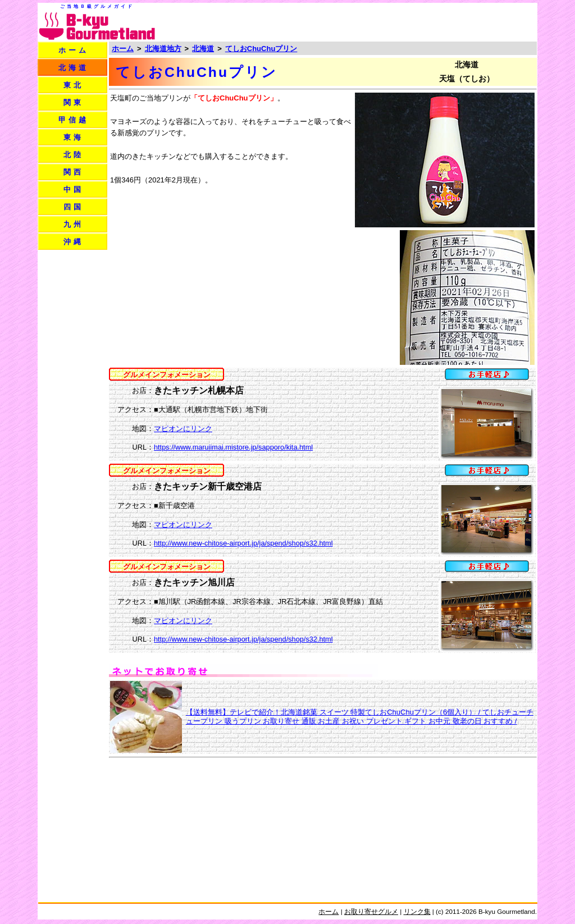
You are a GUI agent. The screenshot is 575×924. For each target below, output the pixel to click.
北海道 (74, 68)
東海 (74, 137)
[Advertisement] (404, 21)
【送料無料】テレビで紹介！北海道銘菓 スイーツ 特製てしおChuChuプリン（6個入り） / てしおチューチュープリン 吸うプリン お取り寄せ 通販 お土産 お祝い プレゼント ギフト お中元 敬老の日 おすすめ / (360, 717)
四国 (74, 207)
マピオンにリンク (183, 429)
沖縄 (74, 242)
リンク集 (417, 911)
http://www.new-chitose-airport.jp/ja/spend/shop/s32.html (243, 543)
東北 (74, 85)
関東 (74, 102)
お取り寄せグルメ (371, 911)
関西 (74, 172)
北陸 (74, 155)
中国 (74, 189)
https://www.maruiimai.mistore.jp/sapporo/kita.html (233, 447)
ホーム (74, 50)
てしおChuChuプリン (261, 49)
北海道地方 (163, 49)
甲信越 (74, 120)
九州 (74, 224)
